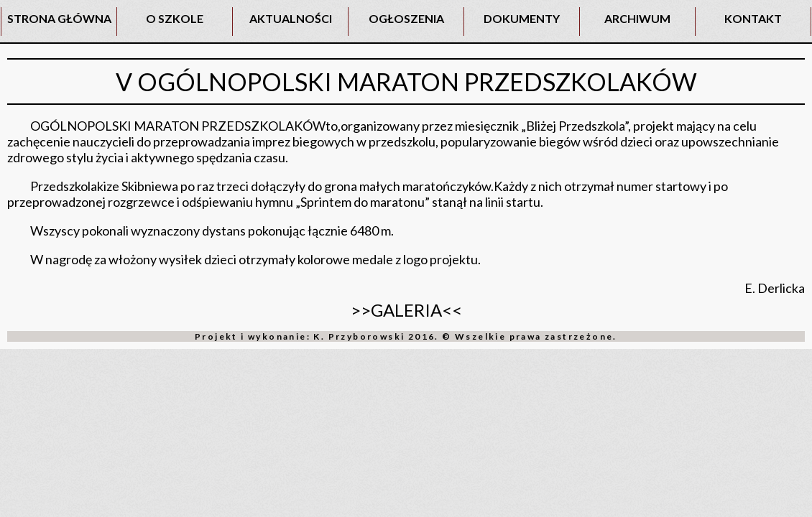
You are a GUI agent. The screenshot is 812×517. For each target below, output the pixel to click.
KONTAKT (753, 18)
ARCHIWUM (637, 18)
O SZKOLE (175, 18)
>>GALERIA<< (406, 310)
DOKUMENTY (522, 18)
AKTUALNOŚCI (291, 18)
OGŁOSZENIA (406, 18)
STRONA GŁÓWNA (59, 18)
